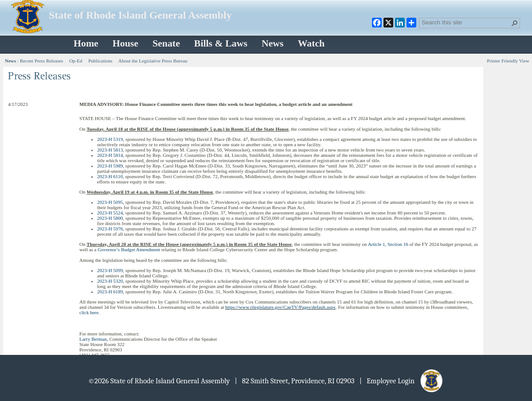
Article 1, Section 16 (388, 244)
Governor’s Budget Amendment (129, 249)
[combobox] (466, 22)
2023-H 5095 (110, 202)
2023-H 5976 (110, 229)
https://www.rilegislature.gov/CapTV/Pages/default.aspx (280, 307)
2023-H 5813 (110, 150)
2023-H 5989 (110, 166)
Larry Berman (93, 339)
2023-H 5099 (110, 270)
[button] (515, 23)
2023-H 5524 (110, 213)
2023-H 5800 (110, 218)
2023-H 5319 (110, 139)
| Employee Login (402, 381)
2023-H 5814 (110, 155)
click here (89, 312)
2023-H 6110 (110, 176)
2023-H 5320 (110, 281)
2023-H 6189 (110, 292)
